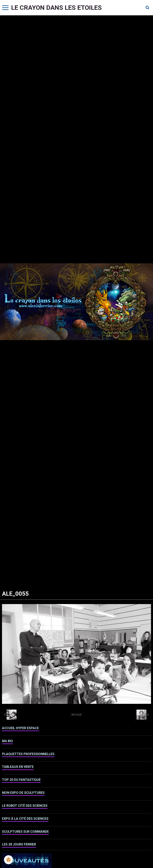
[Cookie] (8, 860)
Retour (76, 715)
